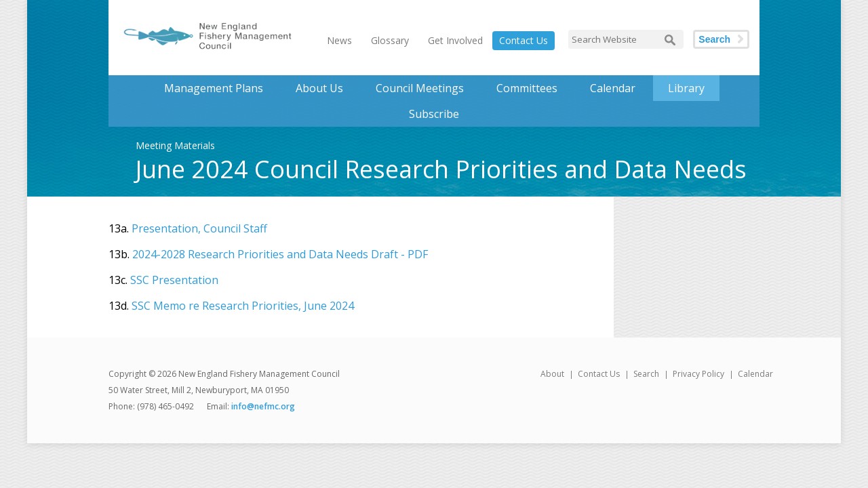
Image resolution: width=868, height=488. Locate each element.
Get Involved (455, 40)
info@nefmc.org (263, 406)
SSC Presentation (174, 280)
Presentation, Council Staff (199, 228)
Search (714, 39)
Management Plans (214, 88)
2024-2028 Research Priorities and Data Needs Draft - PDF (280, 254)
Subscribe (434, 114)
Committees (527, 88)
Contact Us (524, 40)
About (552, 374)
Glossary (390, 40)
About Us (319, 88)
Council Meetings (420, 88)
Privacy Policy (698, 374)
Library (686, 88)
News (339, 40)
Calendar (613, 88)
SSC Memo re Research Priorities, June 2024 (243, 306)
